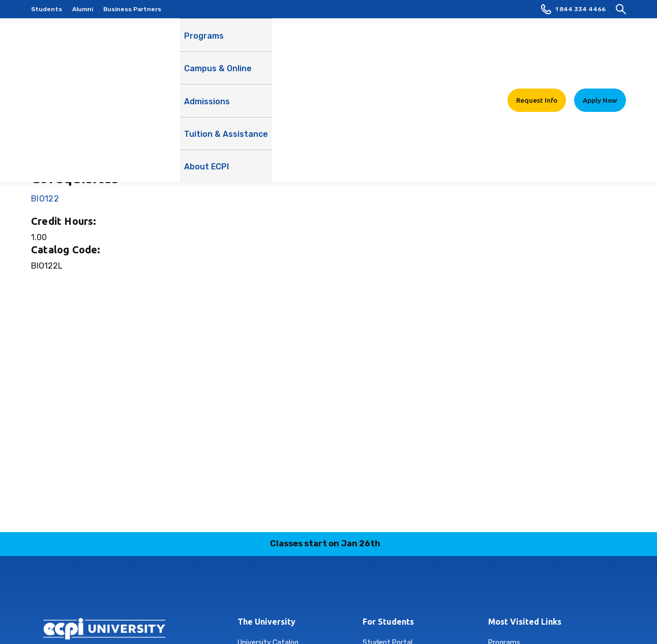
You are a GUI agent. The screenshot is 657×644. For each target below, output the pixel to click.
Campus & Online (265, 46)
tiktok (317, 589)
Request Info (537, 40)
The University (266, 622)
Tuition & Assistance (402, 46)
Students (47, 9)
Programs (204, 41)
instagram (269, 589)
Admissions (330, 41)
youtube (365, 589)
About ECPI (473, 46)
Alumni (83, 9)
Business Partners (132, 9)
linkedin (293, 589)
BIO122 (45, 199)
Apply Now (600, 40)
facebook (389, 589)
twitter (341, 589)
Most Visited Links (525, 622)
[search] (621, 9)
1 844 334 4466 (573, 9)
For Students (388, 622)
